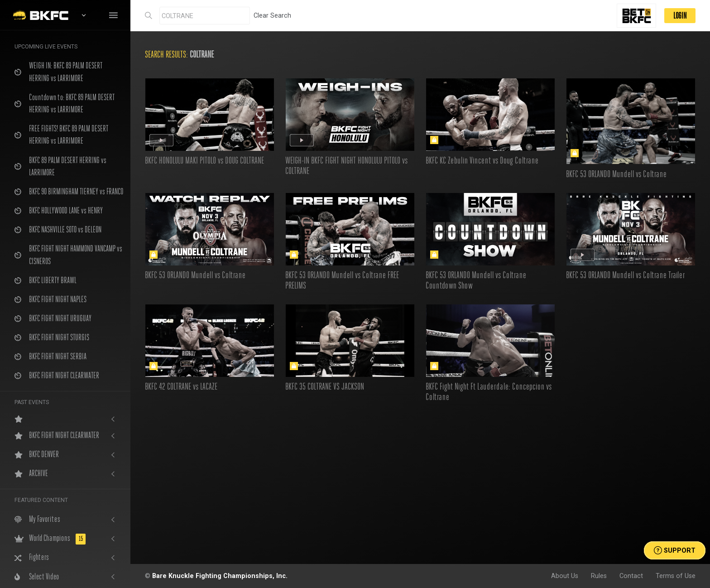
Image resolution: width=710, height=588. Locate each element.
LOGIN (680, 16)
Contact (631, 576)
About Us (565, 576)
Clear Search (272, 15)
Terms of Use (676, 576)
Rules (599, 576)
